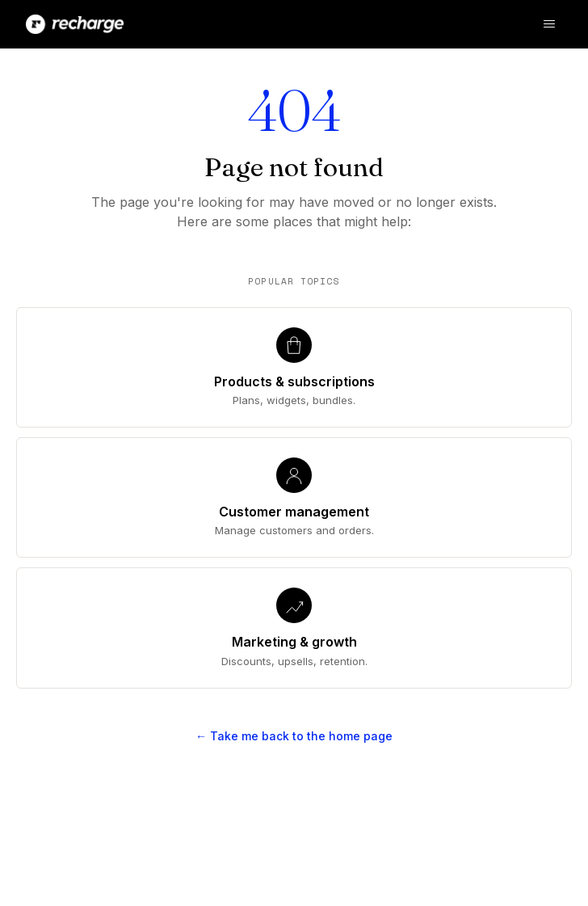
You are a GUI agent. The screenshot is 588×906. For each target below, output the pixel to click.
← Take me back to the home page (294, 736)
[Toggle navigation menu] (549, 24)
